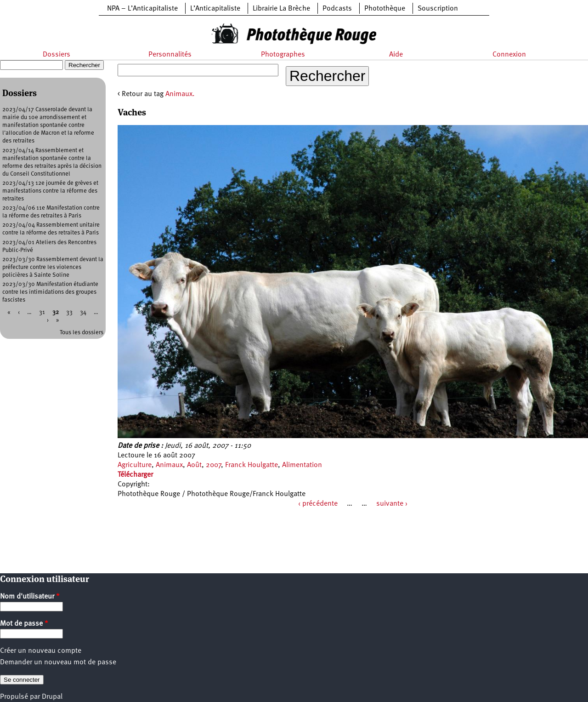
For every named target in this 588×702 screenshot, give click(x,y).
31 (42, 312)
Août (194, 465)
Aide (396, 55)
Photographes (283, 55)
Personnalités (170, 55)
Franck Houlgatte (252, 465)
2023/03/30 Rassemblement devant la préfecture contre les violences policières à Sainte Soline (53, 267)
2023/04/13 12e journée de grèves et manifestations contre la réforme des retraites (50, 191)
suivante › (392, 504)
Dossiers (57, 55)
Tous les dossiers (82, 333)
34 (83, 312)
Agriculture (135, 465)
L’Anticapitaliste (215, 9)
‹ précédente (318, 504)
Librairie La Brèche (281, 9)
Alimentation (302, 465)
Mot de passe (24, 624)
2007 (213, 465)
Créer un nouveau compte (41, 651)
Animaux (169, 465)
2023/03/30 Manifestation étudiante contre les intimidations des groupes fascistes (50, 292)
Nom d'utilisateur (30, 597)
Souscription (438, 9)
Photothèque (385, 9)
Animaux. (180, 94)
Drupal (52, 697)
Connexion (509, 55)
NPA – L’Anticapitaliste (142, 9)
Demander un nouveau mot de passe (58, 662)
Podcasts (337, 9)
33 (69, 312)
